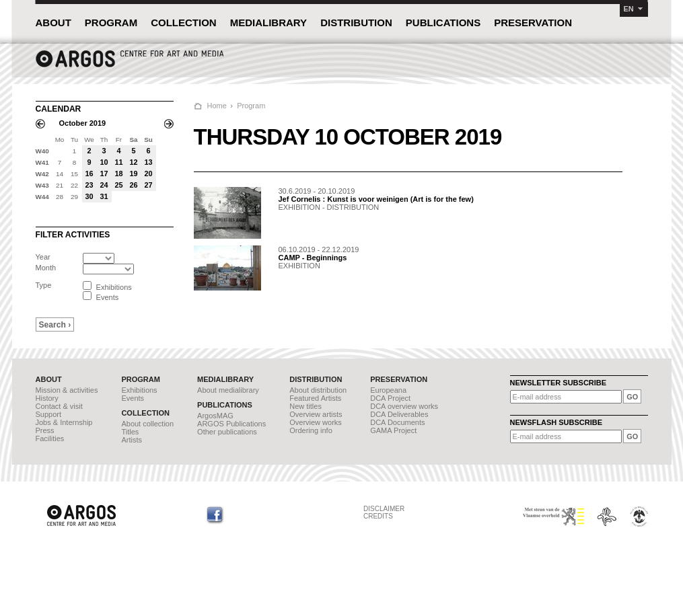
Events (133, 398)
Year (43, 257)
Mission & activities (67, 390)
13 (148, 162)
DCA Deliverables (399, 414)
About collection (147, 424)
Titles (130, 432)
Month (46, 268)
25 (118, 185)
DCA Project (390, 398)
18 (118, 174)
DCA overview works (404, 406)
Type (44, 285)
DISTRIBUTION (356, 23)
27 (148, 185)
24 (104, 185)
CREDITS (378, 516)
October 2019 (83, 123)
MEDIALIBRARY (268, 23)
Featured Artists (315, 398)
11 (118, 162)
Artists (132, 440)
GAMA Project (393, 430)
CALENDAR (59, 109)
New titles (305, 406)
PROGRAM (111, 23)
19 (133, 174)
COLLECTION (184, 23)
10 (104, 162)
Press (45, 430)
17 (104, 174)
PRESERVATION (533, 23)
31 (104, 196)
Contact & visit (59, 406)
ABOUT (53, 23)
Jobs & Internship (64, 422)
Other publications (227, 432)
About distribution (318, 390)
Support (49, 414)
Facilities (50, 438)
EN (629, 9)
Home (217, 106)
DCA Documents (397, 422)
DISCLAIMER (384, 509)
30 (89, 196)
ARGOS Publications (231, 424)
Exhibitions (139, 390)
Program (251, 106)
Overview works (316, 422)
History (47, 398)
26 (133, 185)
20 (148, 174)
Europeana (388, 390)
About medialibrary (228, 390)
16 (89, 174)
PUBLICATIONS (443, 23)
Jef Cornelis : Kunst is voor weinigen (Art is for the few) (376, 199)
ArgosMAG (215, 416)
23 (89, 185)
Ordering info (311, 430)
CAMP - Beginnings (313, 258)
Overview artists (316, 414)
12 (133, 162)
